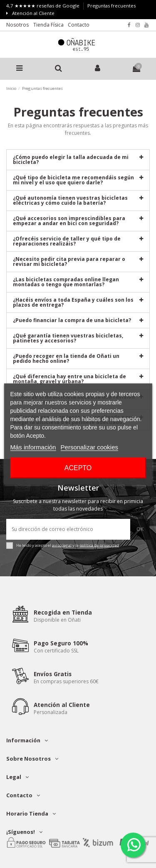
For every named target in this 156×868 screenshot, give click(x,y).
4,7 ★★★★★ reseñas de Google (43, 6)
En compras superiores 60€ (66, 681)
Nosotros (17, 25)
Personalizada (51, 712)
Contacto (79, 25)
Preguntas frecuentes (111, 6)
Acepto (78, 468)
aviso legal (62, 545)
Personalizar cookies (89, 447)
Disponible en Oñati (57, 620)
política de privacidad (99, 545)
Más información (33, 447)
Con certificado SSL (56, 651)
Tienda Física (48, 25)
